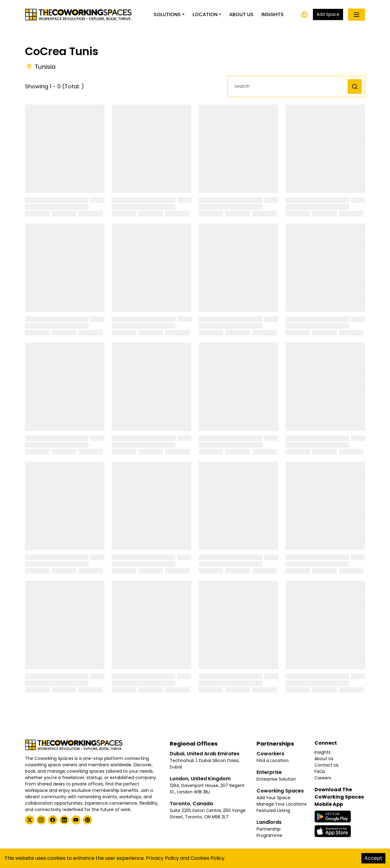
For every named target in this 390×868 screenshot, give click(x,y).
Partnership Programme (269, 832)
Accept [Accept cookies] (373, 858)
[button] (289, 86)
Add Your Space (273, 798)
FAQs (320, 771)
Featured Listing (273, 810)
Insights (273, 14)
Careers (323, 778)
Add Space (328, 14)
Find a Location (273, 760)
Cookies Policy (207, 858)
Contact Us (326, 765)
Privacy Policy (162, 858)
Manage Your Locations (282, 804)
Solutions (167, 14)
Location (205, 14)
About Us (241, 14)
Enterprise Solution (276, 779)
